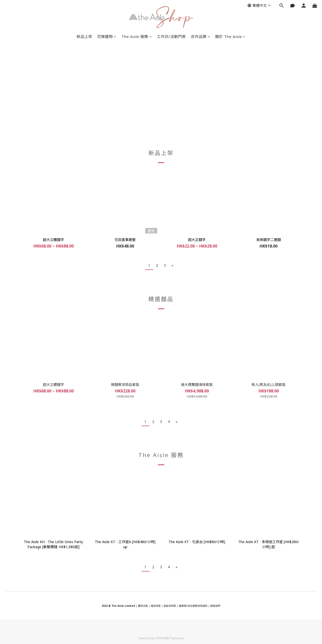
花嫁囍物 (107, 36)
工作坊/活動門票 (171, 36)
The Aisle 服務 (137, 36)
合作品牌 (201, 36)
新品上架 (84, 36)
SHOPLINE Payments (170, 638)
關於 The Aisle (230, 36)
